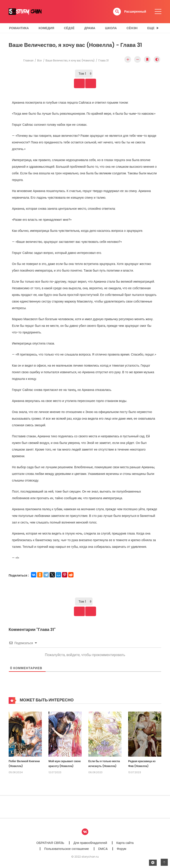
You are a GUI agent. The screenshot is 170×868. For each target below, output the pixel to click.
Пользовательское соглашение (67, 849)
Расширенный (135, 11)
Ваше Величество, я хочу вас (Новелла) (70, 60)
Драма (90, 28)
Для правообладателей (90, 843)
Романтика (19, 28)
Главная (28, 60)
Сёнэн (132, 28)
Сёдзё (69, 28)
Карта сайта (125, 843)
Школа (111, 28)
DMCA (103, 849)
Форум (122, 849)
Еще (151, 28)
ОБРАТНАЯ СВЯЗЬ (50, 843)
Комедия (46, 28)
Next (93, 83)
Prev (77, 83)
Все (40, 60)
